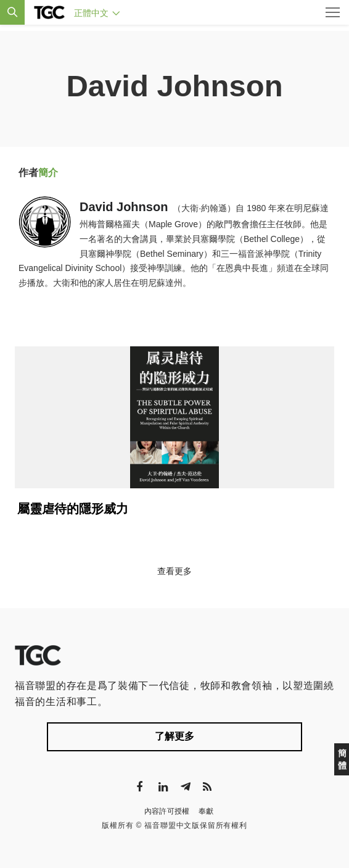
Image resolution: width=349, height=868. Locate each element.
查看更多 (175, 571)
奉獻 (206, 811)
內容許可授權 (167, 811)
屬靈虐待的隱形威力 (73, 509)
